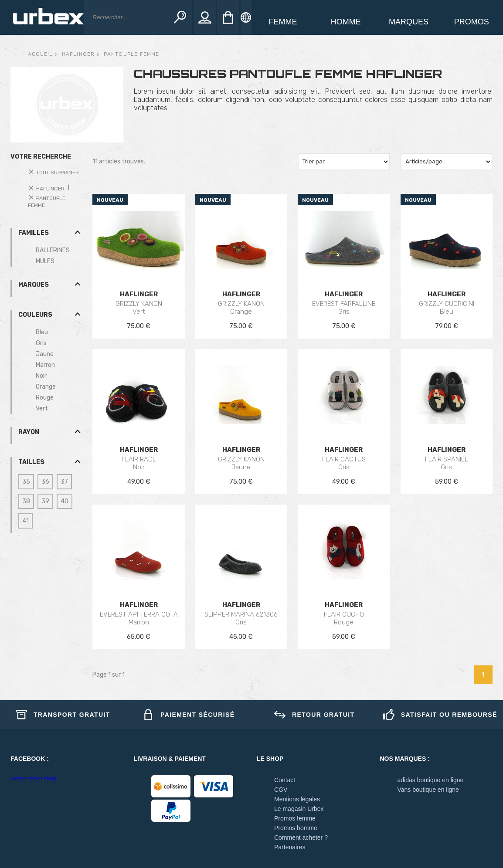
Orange (46, 387)
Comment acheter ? (301, 837)
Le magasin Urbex (299, 809)
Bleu (42, 332)
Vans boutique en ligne (428, 790)
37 (64, 482)
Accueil (40, 54)
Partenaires (290, 847)
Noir (41, 376)
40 (65, 501)
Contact (285, 780)
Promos (472, 22)
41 (25, 521)
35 (26, 482)
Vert (42, 409)
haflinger (78, 54)
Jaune (45, 354)
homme (346, 22)
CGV (281, 790)
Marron (45, 365)
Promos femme (295, 818)
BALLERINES (53, 250)
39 (45, 501)
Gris (41, 343)
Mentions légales (297, 799)
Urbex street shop (33, 778)
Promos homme (296, 828)
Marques (409, 22)
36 (45, 482)
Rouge (45, 398)
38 (26, 501)
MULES (45, 261)
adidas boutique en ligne (431, 780)
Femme (283, 22)
